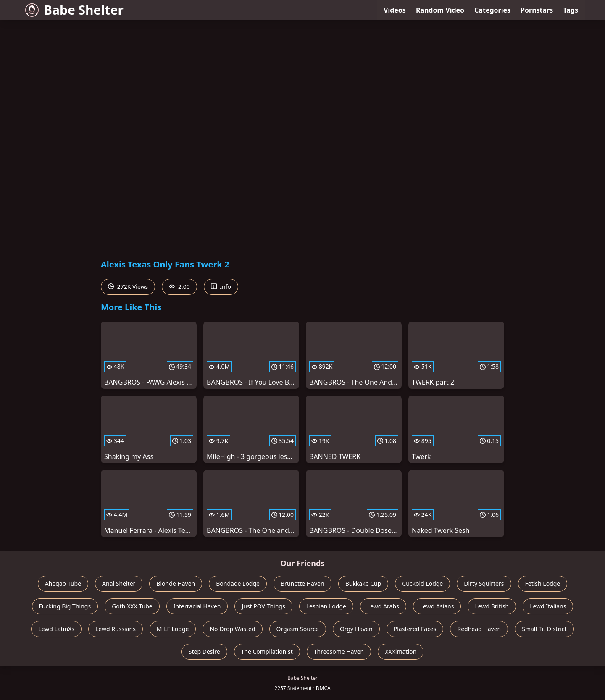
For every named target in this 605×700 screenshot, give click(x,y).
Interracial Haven (197, 606)
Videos (395, 10)
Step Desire (204, 651)
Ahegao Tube (63, 583)
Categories (492, 10)
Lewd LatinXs (56, 629)
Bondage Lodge (238, 583)
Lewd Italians (548, 606)
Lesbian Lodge (326, 606)
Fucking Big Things (65, 606)
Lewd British (492, 606)
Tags (571, 10)
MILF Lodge (173, 629)
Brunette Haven (302, 583)
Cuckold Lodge (422, 583)
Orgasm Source (298, 629)
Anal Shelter (119, 583)
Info (221, 287)
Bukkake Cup (363, 583)
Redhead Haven (479, 629)
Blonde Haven (176, 583)
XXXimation (401, 651)
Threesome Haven (339, 651)
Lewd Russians (116, 629)
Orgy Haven (356, 629)
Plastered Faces (415, 629)
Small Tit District (544, 629)
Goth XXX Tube (132, 606)
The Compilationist (267, 651)
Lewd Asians (437, 606)
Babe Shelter (74, 10)
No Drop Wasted (232, 629)
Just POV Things (263, 606)
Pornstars (537, 10)
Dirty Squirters (484, 583)
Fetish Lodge (543, 583)
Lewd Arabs (383, 606)
